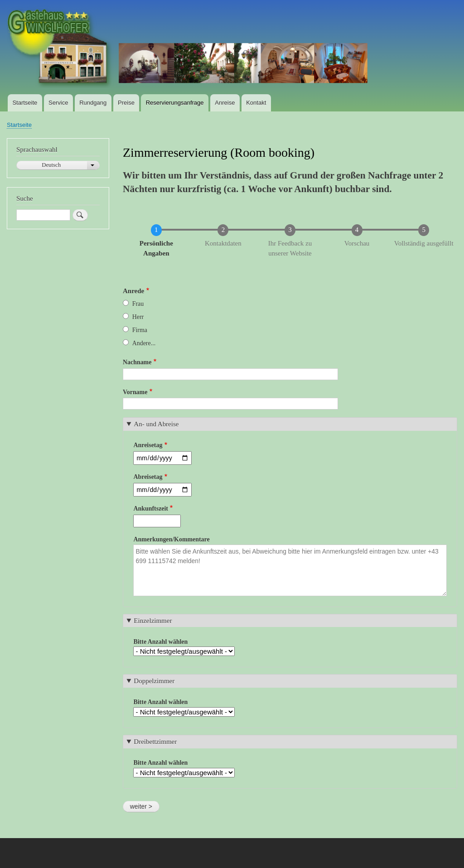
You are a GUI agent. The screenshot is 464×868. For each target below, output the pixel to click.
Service (58, 103)
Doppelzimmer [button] (154, 681)
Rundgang (93, 103)
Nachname (137, 362)
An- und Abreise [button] (156, 424)
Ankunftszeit (151, 509)
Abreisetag (148, 477)
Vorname (135, 392)
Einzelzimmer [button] (153, 621)
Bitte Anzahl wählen (160, 642)
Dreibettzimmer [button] (155, 742)
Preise (126, 103)
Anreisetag (148, 445)
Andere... (144, 343)
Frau (138, 304)
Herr (138, 317)
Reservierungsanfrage (175, 103)
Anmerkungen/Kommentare (171, 539)
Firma (140, 330)
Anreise (225, 103)
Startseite (25, 103)
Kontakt (256, 103)
